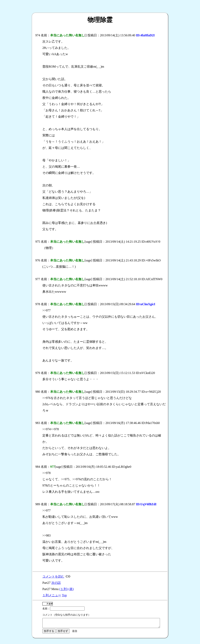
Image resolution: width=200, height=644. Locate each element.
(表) (71, 589)
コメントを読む (53, 576)
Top (64, 595)
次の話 (56, 583)
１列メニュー (52, 595)
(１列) (64, 589)
